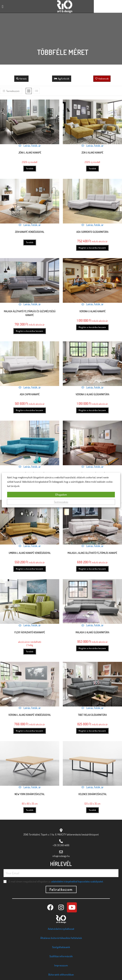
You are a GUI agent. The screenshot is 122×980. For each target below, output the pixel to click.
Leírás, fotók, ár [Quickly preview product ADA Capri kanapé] (30, 387)
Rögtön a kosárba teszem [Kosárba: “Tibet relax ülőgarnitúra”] (92, 731)
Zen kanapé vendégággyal (30, 232)
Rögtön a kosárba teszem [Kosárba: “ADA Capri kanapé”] (30, 410)
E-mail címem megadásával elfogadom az (56, 881)
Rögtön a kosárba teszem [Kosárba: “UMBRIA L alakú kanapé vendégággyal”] (30, 569)
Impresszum (61, 965)
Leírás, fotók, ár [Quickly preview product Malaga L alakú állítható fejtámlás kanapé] (92, 546)
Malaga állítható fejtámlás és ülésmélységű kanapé (30, 313)
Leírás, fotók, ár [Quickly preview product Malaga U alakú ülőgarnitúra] (92, 625)
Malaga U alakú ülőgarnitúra (92, 632)
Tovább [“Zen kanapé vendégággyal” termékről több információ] (30, 242)
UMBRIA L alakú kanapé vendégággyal (30, 553)
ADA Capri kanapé (30, 394)
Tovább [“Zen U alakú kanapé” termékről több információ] (92, 169)
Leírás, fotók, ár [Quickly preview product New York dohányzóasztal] (30, 787)
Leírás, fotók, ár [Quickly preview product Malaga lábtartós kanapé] (30, 467)
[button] (3, 7)
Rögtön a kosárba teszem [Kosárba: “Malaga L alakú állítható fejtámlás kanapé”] (92, 569)
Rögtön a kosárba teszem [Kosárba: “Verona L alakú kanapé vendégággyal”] (30, 731)
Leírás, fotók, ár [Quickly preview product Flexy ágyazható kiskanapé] (30, 625)
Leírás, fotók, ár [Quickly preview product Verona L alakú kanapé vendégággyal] (30, 708)
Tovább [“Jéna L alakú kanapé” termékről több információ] (30, 169)
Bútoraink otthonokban (61, 975)
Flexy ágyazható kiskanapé (30, 632)
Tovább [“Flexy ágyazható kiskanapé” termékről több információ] (30, 652)
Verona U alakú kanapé (92, 311)
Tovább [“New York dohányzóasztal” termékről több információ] (30, 810)
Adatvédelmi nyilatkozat (61, 929)
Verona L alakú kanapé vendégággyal (30, 715)
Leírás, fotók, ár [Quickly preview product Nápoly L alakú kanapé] (92, 467)
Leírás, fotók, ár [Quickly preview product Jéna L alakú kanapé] (30, 146)
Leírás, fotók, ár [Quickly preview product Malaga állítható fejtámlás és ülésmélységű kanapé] (30, 304)
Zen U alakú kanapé (92, 153)
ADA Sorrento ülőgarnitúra (92, 232)
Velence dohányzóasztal (92, 794)
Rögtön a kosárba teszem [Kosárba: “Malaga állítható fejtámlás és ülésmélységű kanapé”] (30, 331)
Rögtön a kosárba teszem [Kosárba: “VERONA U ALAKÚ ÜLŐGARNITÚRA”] (92, 410)
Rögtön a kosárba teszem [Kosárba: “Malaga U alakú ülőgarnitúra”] (92, 648)
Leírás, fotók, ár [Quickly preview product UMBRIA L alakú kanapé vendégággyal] (30, 546)
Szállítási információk (61, 956)
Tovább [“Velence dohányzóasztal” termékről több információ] (92, 810)
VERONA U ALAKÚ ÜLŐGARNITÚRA (92, 394)
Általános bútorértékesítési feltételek (61, 938)
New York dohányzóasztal (30, 794)
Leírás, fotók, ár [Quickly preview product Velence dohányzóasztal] (92, 787)
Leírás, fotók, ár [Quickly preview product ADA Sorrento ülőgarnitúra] (92, 225)
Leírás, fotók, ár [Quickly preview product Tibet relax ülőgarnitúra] (92, 708)
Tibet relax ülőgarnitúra (92, 715)
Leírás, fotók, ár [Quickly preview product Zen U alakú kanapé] (92, 146)
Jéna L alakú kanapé (30, 153)
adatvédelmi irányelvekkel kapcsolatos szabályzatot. (77, 881)
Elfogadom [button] (61, 495)
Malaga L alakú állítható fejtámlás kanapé (92, 553)
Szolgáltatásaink (61, 947)
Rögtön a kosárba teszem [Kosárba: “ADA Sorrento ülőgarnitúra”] (92, 248)
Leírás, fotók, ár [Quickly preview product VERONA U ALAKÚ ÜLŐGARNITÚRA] (92, 387)
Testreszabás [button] (61, 502)
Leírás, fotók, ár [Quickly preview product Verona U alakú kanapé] (92, 304)
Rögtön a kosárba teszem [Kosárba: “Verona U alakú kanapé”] (92, 327)
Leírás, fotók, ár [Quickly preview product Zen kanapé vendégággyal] (30, 225)
